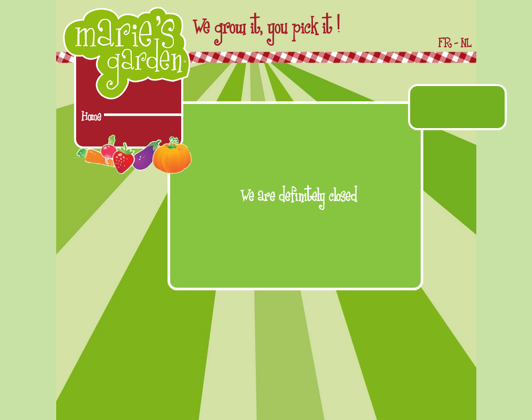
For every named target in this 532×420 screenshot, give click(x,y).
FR (445, 43)
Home (91, 117)
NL (466, 43)
